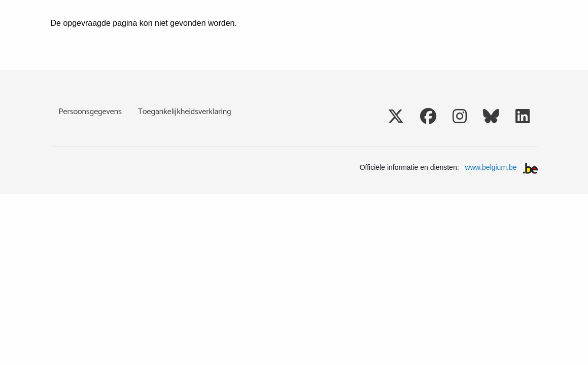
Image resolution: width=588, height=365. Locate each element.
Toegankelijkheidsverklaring (185, 112)
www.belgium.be (491, 167)
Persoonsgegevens (90, 112)
